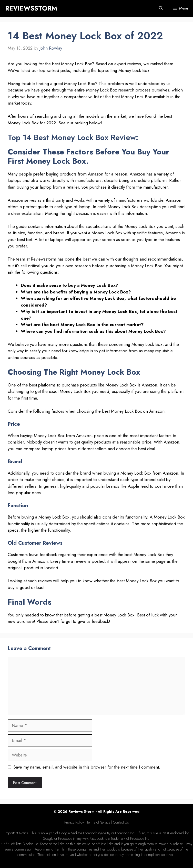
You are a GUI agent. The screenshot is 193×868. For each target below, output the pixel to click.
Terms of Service (98, 822)
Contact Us (121, 822)
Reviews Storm (82, 811)
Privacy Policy (74, 822)
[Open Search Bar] (161, 8)
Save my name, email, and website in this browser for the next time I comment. (87, 767)
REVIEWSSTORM (31, 8)
